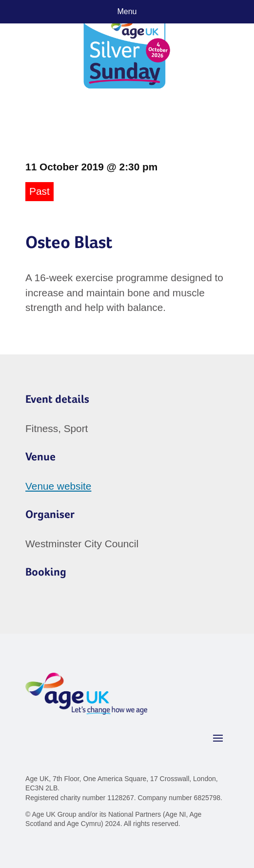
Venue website (58, 486)
